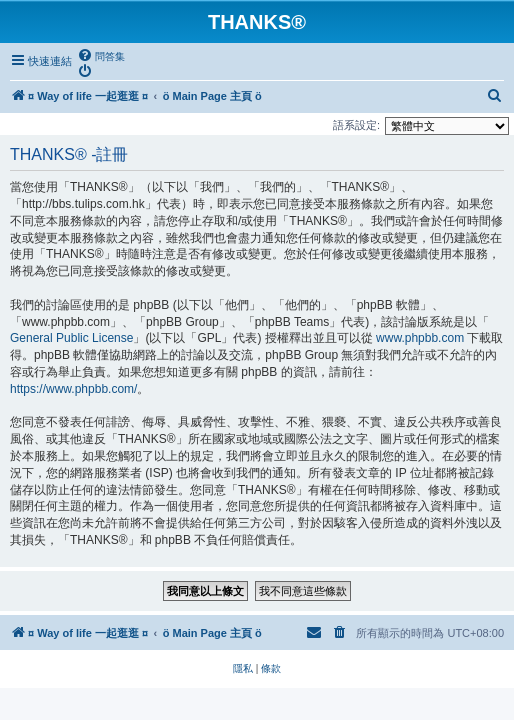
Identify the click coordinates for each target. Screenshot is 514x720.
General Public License (71, 340)
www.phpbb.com (420, 340)
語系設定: (356, 127)
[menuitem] (101, 56)
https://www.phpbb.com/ (73, 391)
